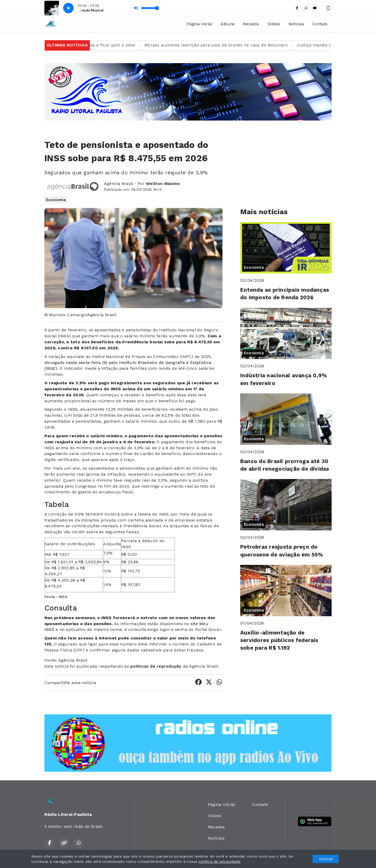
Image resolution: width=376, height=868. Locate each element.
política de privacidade (220, 861)
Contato (320, 24)
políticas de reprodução (156, 666)
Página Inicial (199, 24)
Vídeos (274, 24)
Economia (56, 200)
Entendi (326, 859)
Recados (251, 24)
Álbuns (228, 24)
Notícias (296, 24)
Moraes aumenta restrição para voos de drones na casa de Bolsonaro (225, 45)
